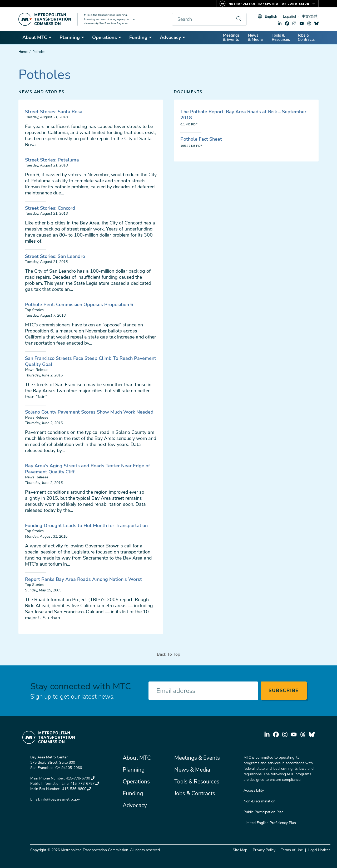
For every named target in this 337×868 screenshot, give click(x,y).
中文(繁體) (310, 16)
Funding (141, 37)
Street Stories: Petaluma (52, 160)
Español (289, 16)
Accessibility (254, 790)
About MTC (37, 37)
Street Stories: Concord (50, 208)
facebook (287, 23)
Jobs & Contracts (306, 37)
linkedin (280, 23)
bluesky (316, 23)
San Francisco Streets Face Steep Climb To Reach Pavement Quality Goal (91, 361)
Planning (72, 37)
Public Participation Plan (264, 812)
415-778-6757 (85, 784)
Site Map (240, 850)
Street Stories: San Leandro (55, 256)
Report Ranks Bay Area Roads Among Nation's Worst (83, 579)
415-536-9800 (76, 789)
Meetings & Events (231, 37)
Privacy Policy (264, 850)
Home (23, 52)
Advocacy (173, 37)
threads (309, 23)
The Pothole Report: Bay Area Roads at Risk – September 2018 (243, 115)
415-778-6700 (80, 778)
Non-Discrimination (259, 801)
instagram (294, 23)
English (271, 16)
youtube (302, 23)
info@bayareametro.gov (60, 799)
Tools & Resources (281, 37)
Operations (107, 37)
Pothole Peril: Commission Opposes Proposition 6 (79, 305)
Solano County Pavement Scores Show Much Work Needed (89, 412)
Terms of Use (292, 850)
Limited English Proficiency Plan (270, 823)
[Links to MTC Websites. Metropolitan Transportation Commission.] (267, 4)
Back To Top (168, 654)
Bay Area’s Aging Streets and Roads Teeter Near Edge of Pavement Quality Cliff (87, 469)
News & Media (255, 37)
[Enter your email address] (203, 691)
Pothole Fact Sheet (201, 139)
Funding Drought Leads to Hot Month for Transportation (86, 526)
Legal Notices (319, 850)
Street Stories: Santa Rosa (54, 112)
